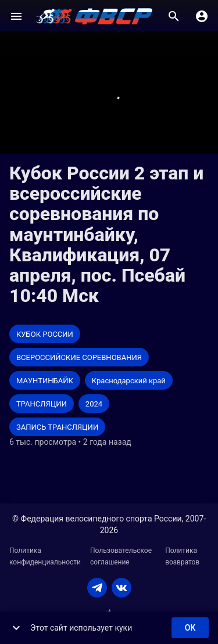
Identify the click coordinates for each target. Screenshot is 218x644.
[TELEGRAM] (97, 588)
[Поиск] (174, 16)
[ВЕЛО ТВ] (94, 16)
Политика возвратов (182, 556)
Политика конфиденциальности (45, 556)
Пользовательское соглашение (121, 556)
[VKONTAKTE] (121, 588)
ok (190, 628)
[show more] (16, 628)
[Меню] (16, 16)
